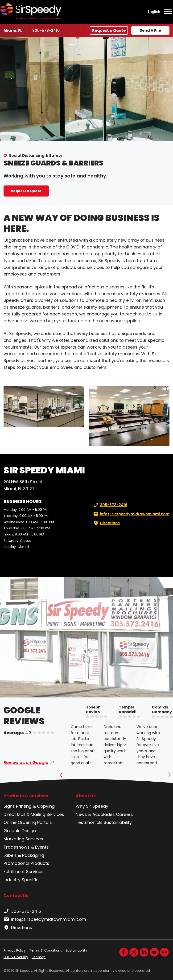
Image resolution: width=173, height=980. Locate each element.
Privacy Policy (15, 950)
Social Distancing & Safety (36, 155)
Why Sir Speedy (92, 806)
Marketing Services (23, 839)
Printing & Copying (35, 806)
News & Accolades (95, 814)
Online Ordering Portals (28, 822)
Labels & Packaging (24, 855)
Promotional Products (26, 863)
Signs (9, 806)
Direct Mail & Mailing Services (34, 814)
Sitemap (39, 957)
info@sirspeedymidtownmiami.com (131, 514)
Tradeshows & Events (26, 847)
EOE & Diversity (16, 957)
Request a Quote (109, 30)
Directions (106, 523)
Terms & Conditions (46, 950)
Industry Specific (21, 880)
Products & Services (26, 796)
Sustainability (118, 822)
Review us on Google (26, 762)
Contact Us (16, 895)
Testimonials (89, 822)
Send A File (150, 30)
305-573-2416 (46, 30)
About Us (86, 796)
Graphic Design (20, 831)
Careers (124, 814)
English (154, 12)
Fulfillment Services (24, 872)
